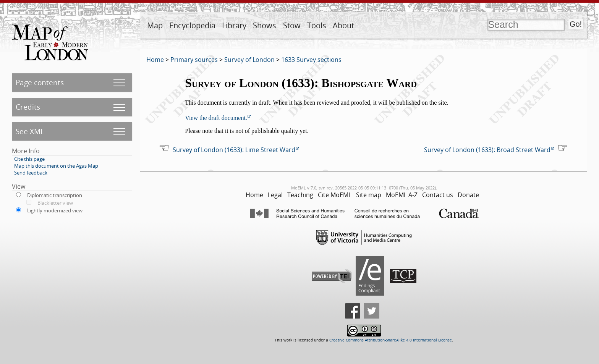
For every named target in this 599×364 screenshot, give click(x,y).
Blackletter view (55, 203)
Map (155, 25)
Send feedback (31, 173)
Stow (292, 25)
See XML (30, 131)
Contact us (438, 195)
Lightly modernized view (55, 210)
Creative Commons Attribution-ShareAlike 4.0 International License (391, 340)
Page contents (40, 82)
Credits (28, 107)
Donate (468, 195)
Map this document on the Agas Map (56, 166)
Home (155, 60)
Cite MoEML (335, 195)
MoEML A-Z (402, 195)
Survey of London (249, 60)
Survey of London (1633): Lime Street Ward (234, 150)
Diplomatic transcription (55, 195)
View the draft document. (216, 118)
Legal (275, 195)
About (343, 25)
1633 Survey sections (311, 60)
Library (234, 25)
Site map (369, 195)
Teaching (300, 195)
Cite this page (29, 159)
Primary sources (194, 60)
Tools (317, 25)
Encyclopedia (192, 25)
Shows (265, 25)
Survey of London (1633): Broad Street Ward (487, 150)
